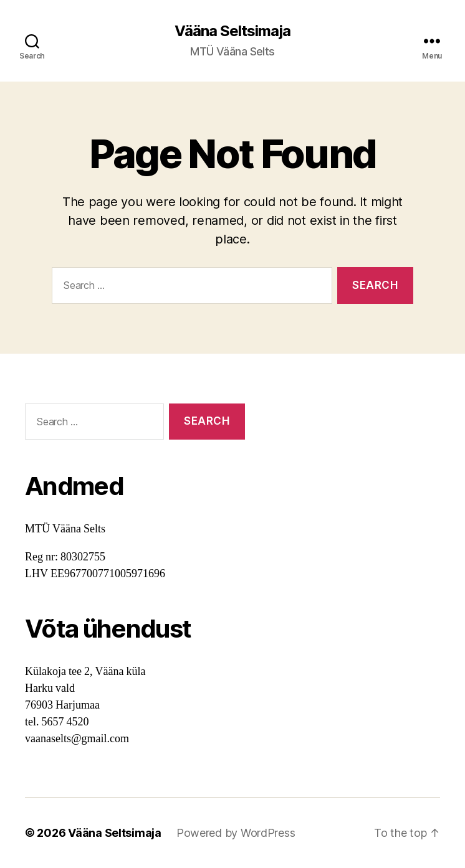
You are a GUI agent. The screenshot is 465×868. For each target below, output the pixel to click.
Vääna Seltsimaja (232, 31)
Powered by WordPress (236, 833)
